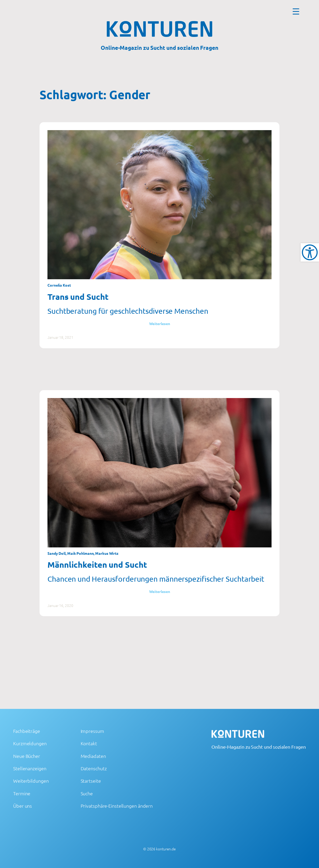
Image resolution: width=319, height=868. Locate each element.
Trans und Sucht (78, 297)
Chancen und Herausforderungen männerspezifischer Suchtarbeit (156, 579)
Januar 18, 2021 (60, 337)
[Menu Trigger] (296, 11)
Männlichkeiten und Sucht (97, 565)
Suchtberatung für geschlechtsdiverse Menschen (128, 311)
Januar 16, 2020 (60, 605)
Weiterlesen (160, 323)
